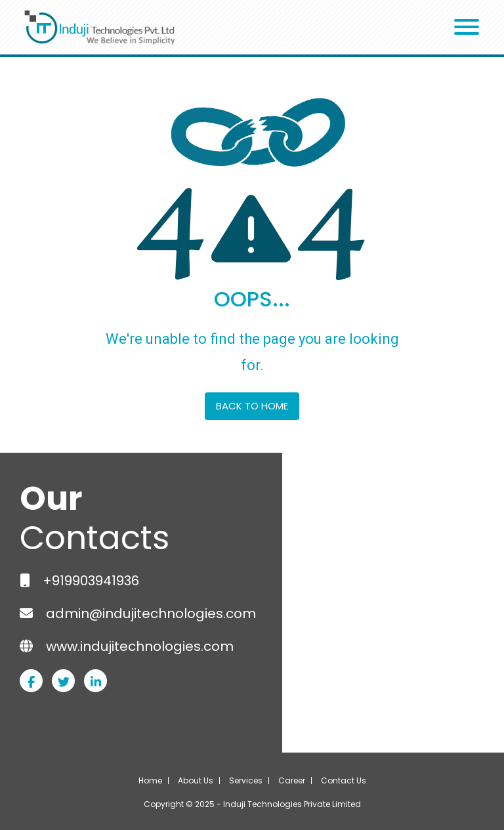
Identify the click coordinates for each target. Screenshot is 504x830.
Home (150, 780)
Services (246, 780)
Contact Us (344, 780)
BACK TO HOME (252, 406)
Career (292, 780)
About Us (196, 780)
